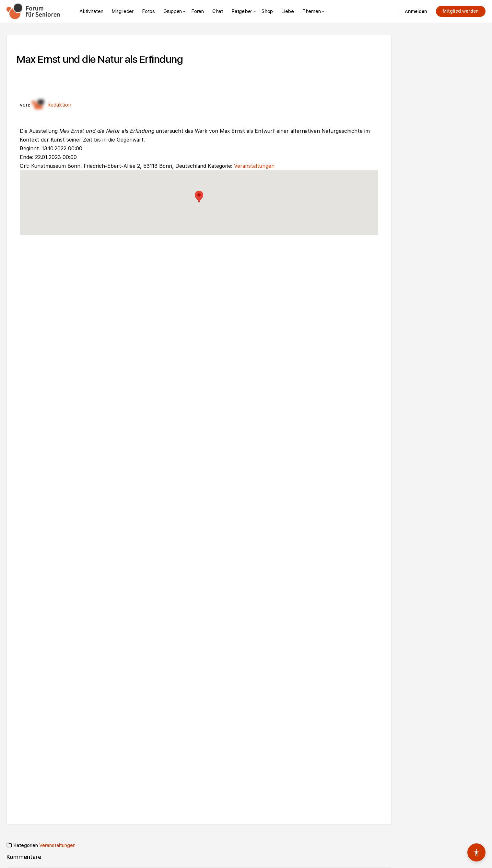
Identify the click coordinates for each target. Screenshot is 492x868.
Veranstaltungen (254, 166)
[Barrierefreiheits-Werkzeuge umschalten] (476, 852)
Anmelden (416, 11)
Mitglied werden (461, 11)
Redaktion (52, 105)
